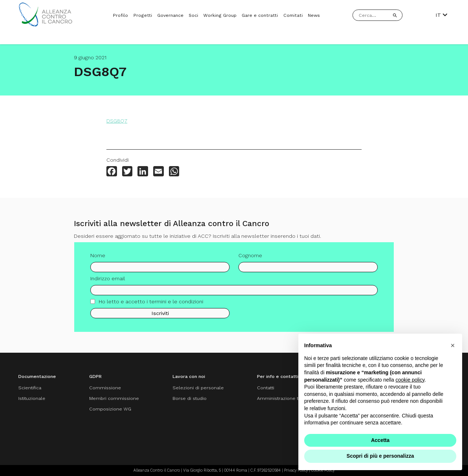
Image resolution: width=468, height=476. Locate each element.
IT (441, 15)
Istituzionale (32, 398)
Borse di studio (190, 398)
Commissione (105, 388)
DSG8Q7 (117, 121)
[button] (453, 345)
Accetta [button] (380, 440)
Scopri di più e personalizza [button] (380, 456)
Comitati (293, 15)
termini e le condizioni (176, 303)
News (314, 15)
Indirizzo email (108, 280)
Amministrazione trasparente (290, 398)
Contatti (266, 388)
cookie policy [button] (410, 380)
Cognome (250, 258)
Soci (193, 15)
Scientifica (30, 388)
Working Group (220, 15)
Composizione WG (110, 409)
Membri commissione (114, 398)
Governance (170, 15)
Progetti (143, 15)
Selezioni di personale (198, 388)
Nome (98, 258)
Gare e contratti (260, 15)
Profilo (120, 15)
